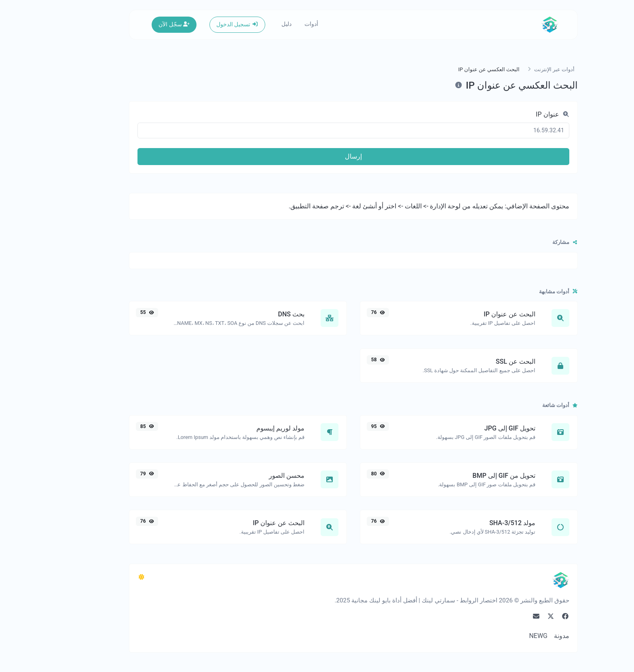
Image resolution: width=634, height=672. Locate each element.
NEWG (502, 636)
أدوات (275, 24)
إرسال (317, 156)
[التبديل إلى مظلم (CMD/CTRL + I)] (105, 577)
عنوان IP (516, 114)
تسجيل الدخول (201, 24)
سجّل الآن (138, 24)
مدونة (525, 636)
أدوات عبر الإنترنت (518, 69)
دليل (250, 24)
